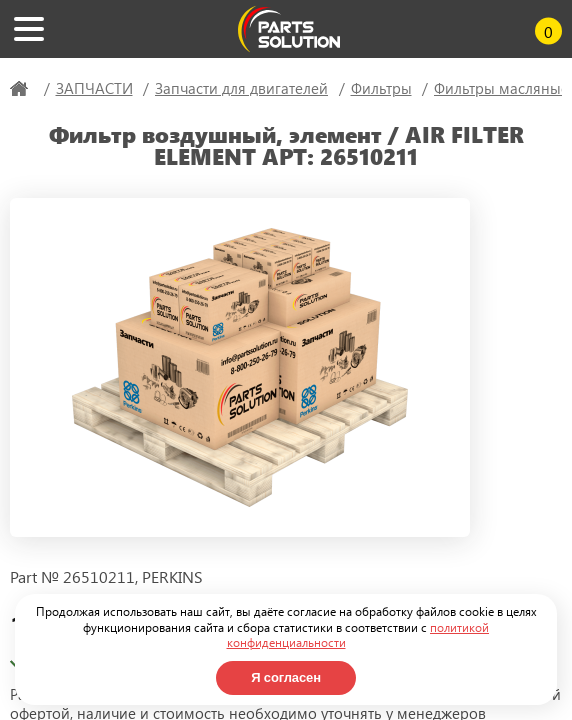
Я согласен (286, 677)
